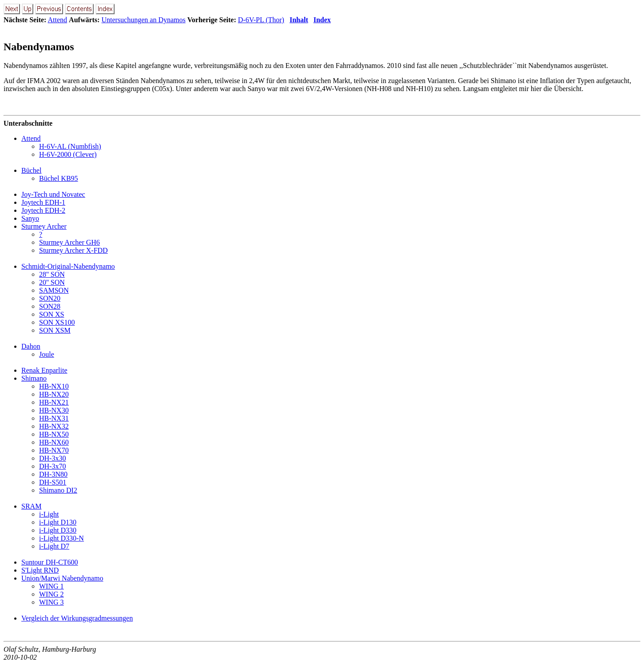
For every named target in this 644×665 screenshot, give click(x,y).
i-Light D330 (58, 530)
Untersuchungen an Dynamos (143, 20)
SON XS (52, 314)
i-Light (49, 514)
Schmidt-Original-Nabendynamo (68, 266)
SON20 (50, 298)
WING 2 (52, 594)
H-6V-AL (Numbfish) (70, 146)
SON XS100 (57, 322)
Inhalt (299, 20)
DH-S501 (53, 482)
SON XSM (55, 330)
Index (322, 20)
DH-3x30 (52, 458)
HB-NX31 (54, 418)
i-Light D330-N (62, 538)
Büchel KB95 (59, 178)
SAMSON (54, 290)
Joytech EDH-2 (43, 210)
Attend (58, 20)
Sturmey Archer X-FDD (74, 250)
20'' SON (52, 282)
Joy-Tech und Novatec (53, 194)
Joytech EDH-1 (43, 202)
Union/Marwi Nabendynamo (62, 578)
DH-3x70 (52, 466)
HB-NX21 (54, 402)
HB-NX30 (54, 410)
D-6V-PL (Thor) (261, 20)
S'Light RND (40, 570)
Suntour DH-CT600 (50, 562)
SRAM (31, 506)
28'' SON (52, 274)
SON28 (50, 306)
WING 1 (52, 586)
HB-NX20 (54, 394)
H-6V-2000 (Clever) (68, 154)
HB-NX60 (54, 442)
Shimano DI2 (58, 490)
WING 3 (52, 602)
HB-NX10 (54, 386)
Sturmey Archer (44, 226)
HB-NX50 (54, 434)
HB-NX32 (54, 426)
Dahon (31, 346)
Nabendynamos (39, 47)
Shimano (34, 378)
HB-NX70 (54, 450)
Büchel (31, 170)
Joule (47, 354)
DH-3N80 (53, 474)
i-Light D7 (54, 546)
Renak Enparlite (44, 370)
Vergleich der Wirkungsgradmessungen (77, 618)
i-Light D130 (58, 522)
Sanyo (30, 218)
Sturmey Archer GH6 (70, 242)
